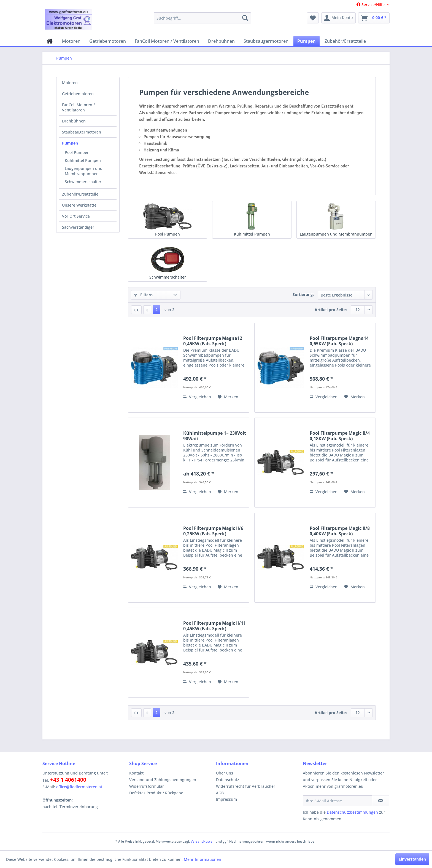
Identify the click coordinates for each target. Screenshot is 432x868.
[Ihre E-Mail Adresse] (337, 801)
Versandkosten (203, 841)
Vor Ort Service (76, 216)
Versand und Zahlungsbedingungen (163, 780)
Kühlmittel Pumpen (83, 160)
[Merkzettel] (313, 18)
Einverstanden (412, 859)
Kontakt (136, 773)
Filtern (143, 295)
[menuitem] (202, 18)
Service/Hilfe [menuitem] (371, 5)
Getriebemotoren (78, 94)
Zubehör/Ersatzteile (80, 194)
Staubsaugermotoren (82, 132)
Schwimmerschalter (83, 182)
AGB (220, 793)
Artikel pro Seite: (331, 310)
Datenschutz (228, 780)
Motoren (70, 83)
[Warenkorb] (374, 18)
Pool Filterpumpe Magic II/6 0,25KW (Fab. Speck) (213, 531)
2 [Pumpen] (156, 310)
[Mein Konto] (338, 18)
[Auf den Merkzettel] (228, 397)
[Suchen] (245, 18)
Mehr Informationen (202, 859)
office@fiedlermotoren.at (79, 787)
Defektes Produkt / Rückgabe (156, 793)
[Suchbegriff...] (202, 18)
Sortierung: (303, 294)
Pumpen (70, 143)
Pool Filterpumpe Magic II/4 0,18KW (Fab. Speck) (340, 436)
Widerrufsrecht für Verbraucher (246, 786)
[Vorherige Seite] (147, 310)
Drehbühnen (74, 121)
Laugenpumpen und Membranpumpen (84, 171)
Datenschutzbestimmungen (352, 812)
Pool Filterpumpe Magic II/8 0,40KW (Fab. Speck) (340, 531)
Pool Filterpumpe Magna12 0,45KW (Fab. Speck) (213, 341)
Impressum (226, 799)
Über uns (225, 773)
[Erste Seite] (136, 310)
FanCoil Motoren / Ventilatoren (78, 107)
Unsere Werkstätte (79, 205)
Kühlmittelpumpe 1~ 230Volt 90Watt (215, 436)
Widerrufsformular (147, 786)
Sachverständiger (78, 227)
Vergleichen (197, 397)
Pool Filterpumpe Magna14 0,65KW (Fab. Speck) (339, 341)
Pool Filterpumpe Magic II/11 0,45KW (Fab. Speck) (214, 626)
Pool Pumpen (77, 152)
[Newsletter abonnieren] (381, 801)
